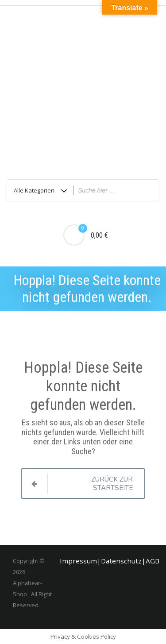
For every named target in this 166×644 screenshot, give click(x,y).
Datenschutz (121, 561)
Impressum (78, 561)
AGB (152, 561)
